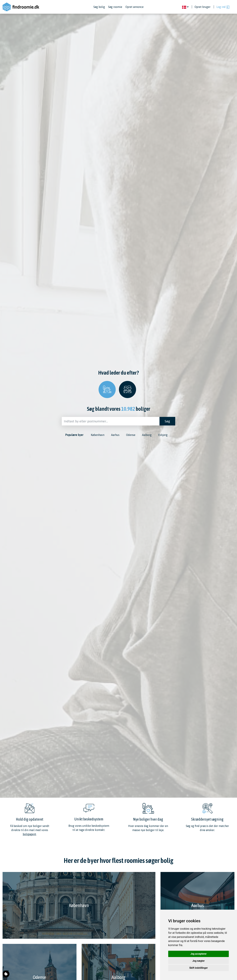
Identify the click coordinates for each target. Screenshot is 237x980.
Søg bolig (99, 7)
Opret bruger (203, 7)
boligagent (29, 834)
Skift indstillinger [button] (198, 968)
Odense (131, 435)
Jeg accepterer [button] (198, 954)
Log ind (223, 7)
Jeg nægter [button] (198, 961)
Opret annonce (134, 7)
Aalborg (147, 435)
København (98, 435)
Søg (167, 421)
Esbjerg (163, 435)
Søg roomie (115, 7)
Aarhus (115, 435)
